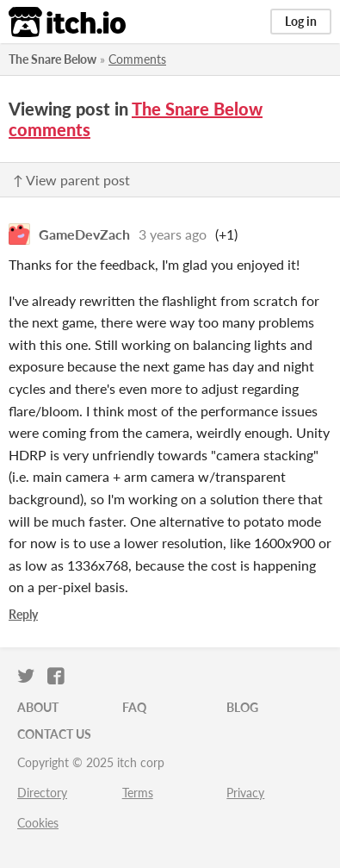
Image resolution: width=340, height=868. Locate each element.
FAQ (134, 707)
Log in (301, 21)
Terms (138, 793)
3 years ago (173, 234)
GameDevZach (84, 234)
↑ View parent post (71, 180)
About (38, 707)
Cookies (38, 823)
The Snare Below (53, 59)
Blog (242, 707)
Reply (23, 614)
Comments (137, 59)
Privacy (245, 793)
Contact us (54, 734)
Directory (42, 793)
